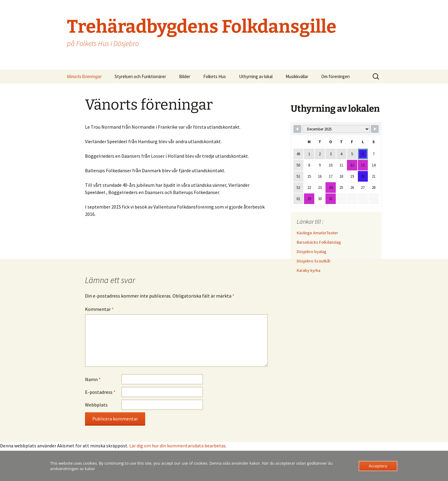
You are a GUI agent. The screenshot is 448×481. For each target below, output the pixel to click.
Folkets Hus (215, 76)
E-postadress (100, 392)
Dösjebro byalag (312, 252)
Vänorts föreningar (84, 76)
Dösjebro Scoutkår (314, 261)
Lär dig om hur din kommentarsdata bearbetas (177, 446)
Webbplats (96, 405)
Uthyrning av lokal (256, 76)
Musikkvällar (297, 76)
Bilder (185, 76)
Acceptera (378, 466)
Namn (93, 379)
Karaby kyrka (309, 270)
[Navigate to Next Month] (375, 129)
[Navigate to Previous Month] (297, 129)
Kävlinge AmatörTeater (317, 233)
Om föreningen (335, 76)
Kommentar (99, 309)
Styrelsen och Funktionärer (140, 76)
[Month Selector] (336, 129)
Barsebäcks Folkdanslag (319, 242)
